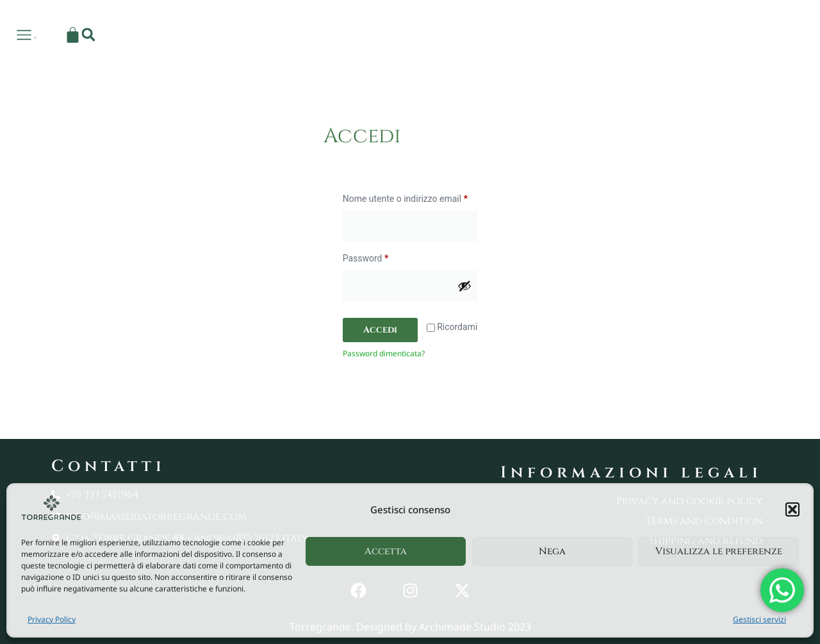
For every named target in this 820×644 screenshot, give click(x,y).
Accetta (386, 551)
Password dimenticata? (384, 353)
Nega (552, 551)
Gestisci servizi (759, 619)
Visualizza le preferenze (719, 551)
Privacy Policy (52, 619)
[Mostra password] (464, 286)
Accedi (380, 330)
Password (384, 256)
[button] (792, 509)
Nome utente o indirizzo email (410, 197)
